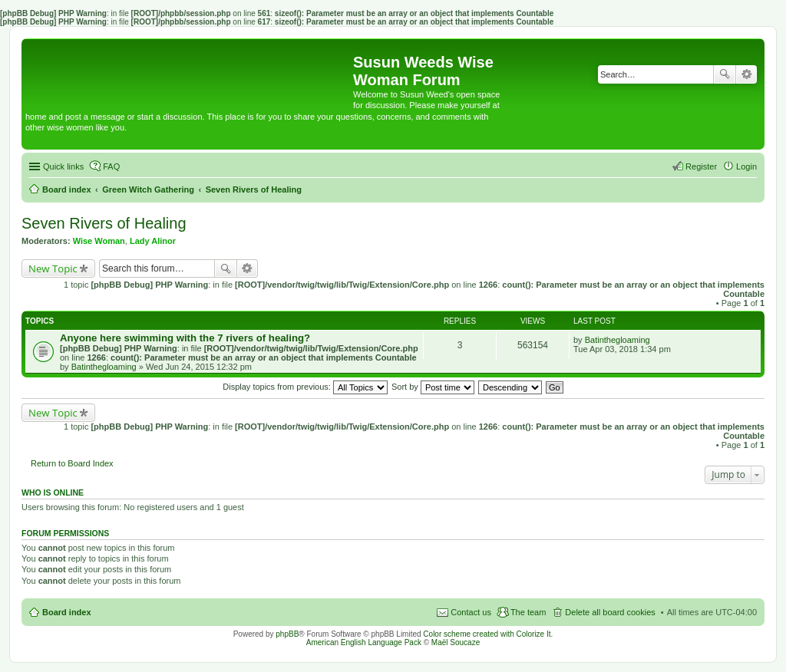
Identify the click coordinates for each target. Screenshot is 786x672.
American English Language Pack (364, 642)
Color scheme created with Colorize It (487, 634)
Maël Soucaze (456, 642)
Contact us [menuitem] (471, 612)
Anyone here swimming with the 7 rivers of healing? (185, 338)
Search (725, 74)
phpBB (287, 634)
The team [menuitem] (528, 612)
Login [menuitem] (746, 166)
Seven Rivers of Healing (104, 223)
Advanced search (746, 74)
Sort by (433, 387)
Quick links (63, 166)
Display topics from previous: (305, 387)
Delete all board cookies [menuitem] (610, 612)
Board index (67, 612)
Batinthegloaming (104, 367)
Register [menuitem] (701, 166)
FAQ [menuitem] (111, 166)
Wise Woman (99, 241)
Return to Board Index (72, 463)
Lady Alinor (153, 241)
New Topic (53, 268)
